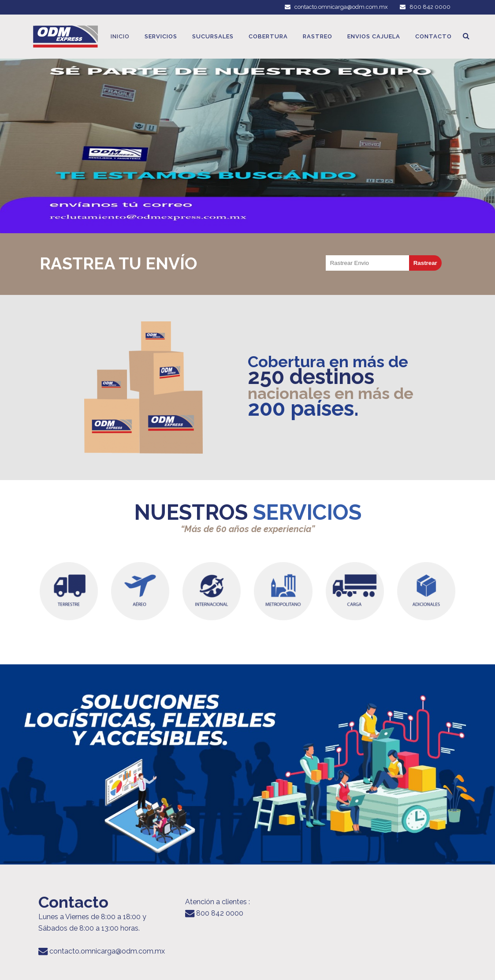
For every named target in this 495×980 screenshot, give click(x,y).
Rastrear (425, 263)
